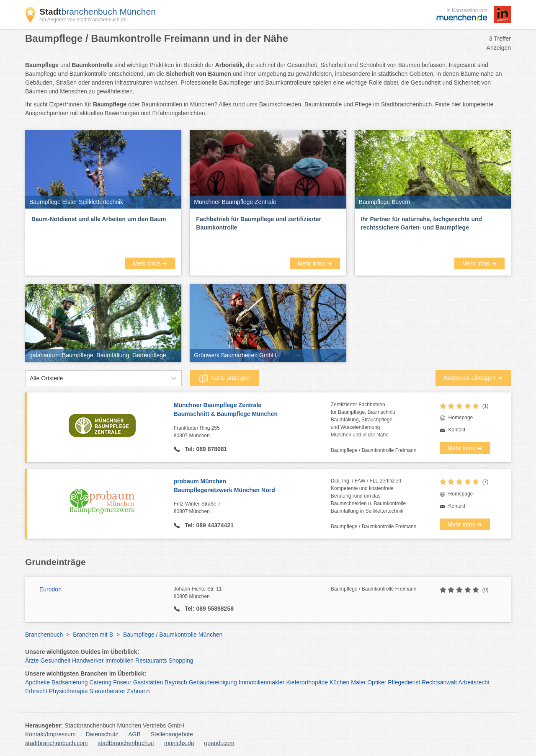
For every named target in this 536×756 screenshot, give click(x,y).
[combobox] (30, 378)
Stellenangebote (172, 734)
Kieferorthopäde (307, 682)
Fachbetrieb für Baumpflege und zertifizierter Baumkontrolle (259, 223)
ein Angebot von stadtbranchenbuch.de (83, 20)
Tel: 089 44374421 (208, 525)
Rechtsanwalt (439, 682)
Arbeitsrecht (474, 682)
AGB (134, 734)
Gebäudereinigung (213, 682)
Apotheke (37, 682)
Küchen (339, 682)
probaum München (252, 486)
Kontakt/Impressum (50, 734)
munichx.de (179, 743)
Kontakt (457, 430)
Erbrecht (36, 691)
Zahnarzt (138, 691)
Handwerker (88, 661)
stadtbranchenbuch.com (56, 743)
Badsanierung (70, 682)
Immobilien (119, 661)
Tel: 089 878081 (205, 449)
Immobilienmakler (262, 682)
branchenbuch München (98, 12)
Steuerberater (107, 691)
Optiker (377, 682)
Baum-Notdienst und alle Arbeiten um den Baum (99, 219)
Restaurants (151, 661)
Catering (100, 682)
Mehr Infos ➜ (150, 263)
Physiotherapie (68, 691)
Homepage (461, 418)
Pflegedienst (404, 682)
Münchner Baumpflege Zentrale (252, 410)
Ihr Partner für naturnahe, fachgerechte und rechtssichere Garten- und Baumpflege (421, 223)
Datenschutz (102, 734)
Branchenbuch (44, 635)
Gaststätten (148, 682)
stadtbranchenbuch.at (126, 743)
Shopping (181, 661)
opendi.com (219, 743)
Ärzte (32, 661)
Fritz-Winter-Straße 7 (252, 508)
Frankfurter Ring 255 (252, 432)
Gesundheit (56, 661)
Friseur (122, 682)
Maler (358, 682)
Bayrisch (176, 682)
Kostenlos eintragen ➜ (473, 378)
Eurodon (50, 589)
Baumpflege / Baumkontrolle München (173, 635)
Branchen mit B (93, 635)
